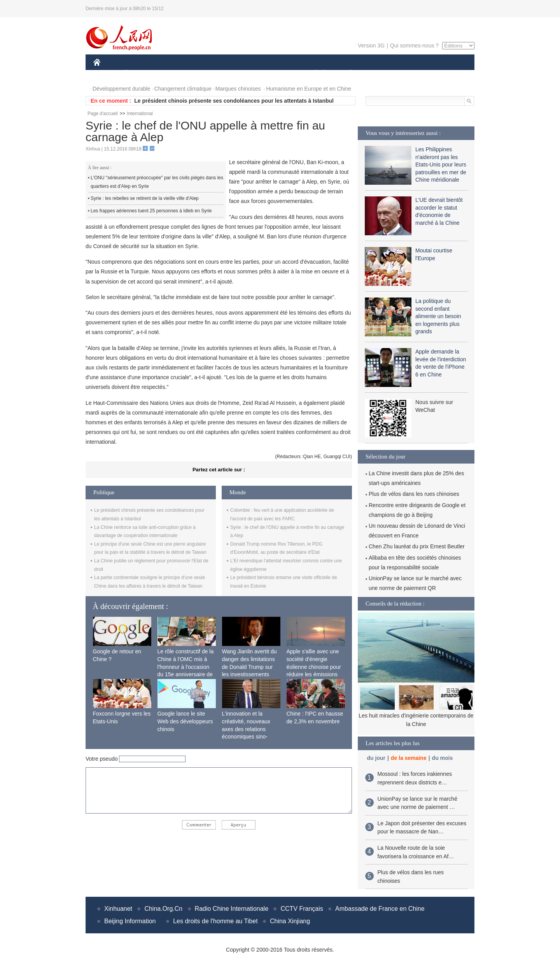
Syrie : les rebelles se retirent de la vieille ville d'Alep (145, 198)
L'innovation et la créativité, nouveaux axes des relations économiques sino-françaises (246, 729)
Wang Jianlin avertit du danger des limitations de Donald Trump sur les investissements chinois (249, 667)
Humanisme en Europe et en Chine (309, 89)
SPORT (378, 73)
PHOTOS (447, 73)
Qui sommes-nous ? (414, 45)
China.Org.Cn (163, 909)
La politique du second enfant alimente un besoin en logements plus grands (438, 316)
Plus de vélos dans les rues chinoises (414, 494)
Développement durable (122, 89)
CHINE (107, 73)
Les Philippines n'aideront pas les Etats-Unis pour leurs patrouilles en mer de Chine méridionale (441, 164)
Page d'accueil (103, 114)
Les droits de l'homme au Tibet (215, 921)
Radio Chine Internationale (232, 909)
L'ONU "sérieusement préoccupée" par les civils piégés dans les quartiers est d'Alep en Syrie (157, 182)
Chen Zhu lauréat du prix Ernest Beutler (417, 546)
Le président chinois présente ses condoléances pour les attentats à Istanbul (234, 101)
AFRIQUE (209, 73)
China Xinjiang (290, 921)
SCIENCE (243, 73)
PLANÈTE (347, 73)
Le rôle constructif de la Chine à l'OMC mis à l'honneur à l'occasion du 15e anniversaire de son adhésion (186, 667)
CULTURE (278, 73)
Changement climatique (183, 89)
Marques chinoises (238, 89)
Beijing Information (130, 921)
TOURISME (411, 73)
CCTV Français (302, 909)
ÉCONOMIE (140, 73)
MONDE (176, 73)
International (140, 114)
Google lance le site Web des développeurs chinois (185, 721)
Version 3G (371, 45)
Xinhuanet (118, 909)
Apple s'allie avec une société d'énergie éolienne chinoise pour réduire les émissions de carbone (314, 667)
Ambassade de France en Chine (380, 909)
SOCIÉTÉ (312, 73)
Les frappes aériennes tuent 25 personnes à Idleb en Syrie (151, 211)
